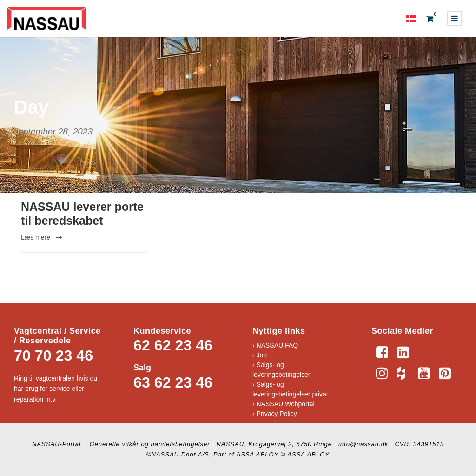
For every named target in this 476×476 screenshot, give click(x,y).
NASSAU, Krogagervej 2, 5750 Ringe (274, 444)
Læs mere (42, 237)
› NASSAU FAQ (275, 345)
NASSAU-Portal (56, 444)
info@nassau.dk (363, 444)
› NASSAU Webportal (284, 404)
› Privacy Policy (275, 414)
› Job (260, 355)
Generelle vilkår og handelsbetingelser (149, 444)
